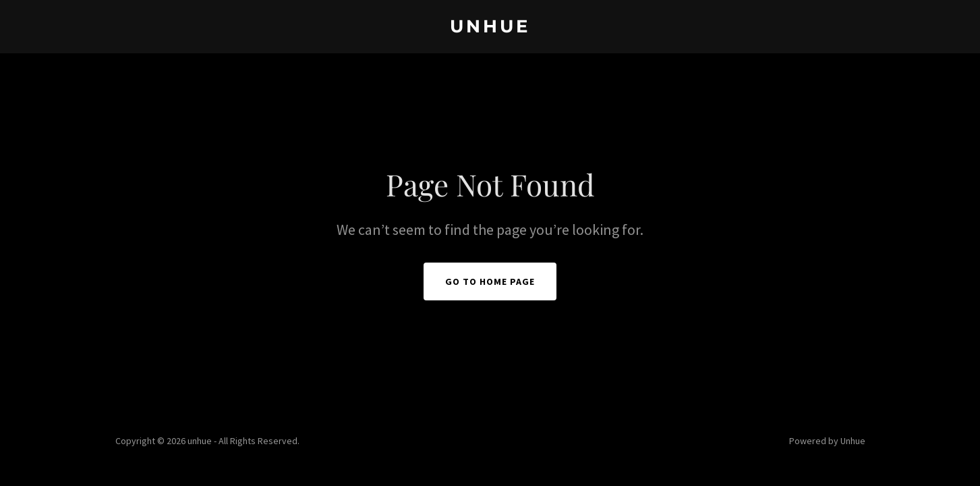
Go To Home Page (490, 281)
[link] (490, 28)
